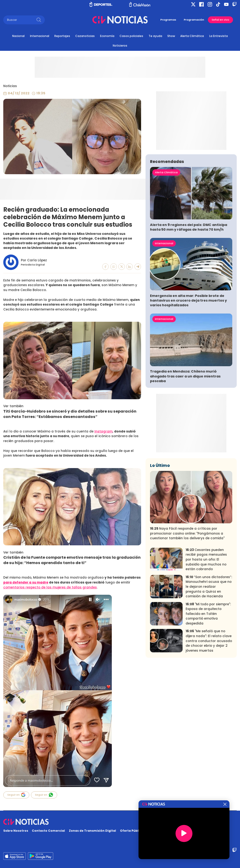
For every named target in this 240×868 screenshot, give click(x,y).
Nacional (18, 36)
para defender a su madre (26, 582)
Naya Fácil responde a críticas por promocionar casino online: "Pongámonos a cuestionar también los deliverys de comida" (187, 589)
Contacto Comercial (48, 831)
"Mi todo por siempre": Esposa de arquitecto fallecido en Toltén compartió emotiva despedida (208, 669)
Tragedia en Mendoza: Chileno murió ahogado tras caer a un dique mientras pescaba (185, 432)
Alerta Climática (192, 36)
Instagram (103, 431)
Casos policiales (131, 36)
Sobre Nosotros (16, 831)
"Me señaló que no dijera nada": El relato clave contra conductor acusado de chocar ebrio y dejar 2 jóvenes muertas (209, 696)
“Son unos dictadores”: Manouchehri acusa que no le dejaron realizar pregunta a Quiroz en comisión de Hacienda (209, 642)
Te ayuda (155, 36)
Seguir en (16, 795)
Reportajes (62, 36)
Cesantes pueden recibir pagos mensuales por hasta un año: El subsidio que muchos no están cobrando (206, 615)
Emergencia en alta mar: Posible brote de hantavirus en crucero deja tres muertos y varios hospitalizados (188, 356)
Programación (194, 20)
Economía (107, 36)
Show (171, 36)
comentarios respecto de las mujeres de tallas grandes (50, 587)
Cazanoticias (85, 36)
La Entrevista (219, 36)
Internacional (40, 36)
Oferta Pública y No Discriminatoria (149, 831)
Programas (168, 20)
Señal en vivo (220, 20)
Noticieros (120, 46)
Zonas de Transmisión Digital (92, 831)
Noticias (10, 86)
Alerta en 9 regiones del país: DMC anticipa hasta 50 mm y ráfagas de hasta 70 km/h (189, 283)
